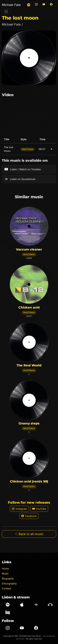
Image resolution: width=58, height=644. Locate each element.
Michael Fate (11, 5)
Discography (9, 583)
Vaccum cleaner (29, 249)
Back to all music (29, 534)
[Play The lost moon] (52, 149)
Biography (8, 578)
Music (5, 574)
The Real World (29, 365)
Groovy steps (29, 423)
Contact (6, 588)
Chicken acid (29, 307)
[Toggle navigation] (6, 12)
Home (5, 569)
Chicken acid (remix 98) (29, 481)
